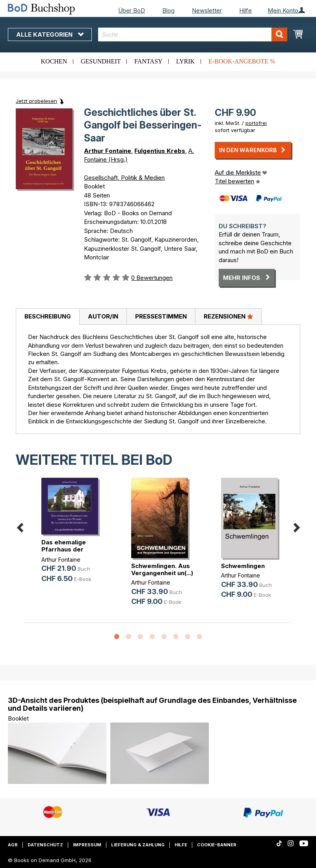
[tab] (47, 317)
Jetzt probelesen (36, 101)
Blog (168, 10)
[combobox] (193, 34)
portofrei (256, 123)
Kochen (54, 61)
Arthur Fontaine (108, 151)
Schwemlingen (243, 566)
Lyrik (185, 61)
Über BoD (132, 10)
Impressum (87, 845)
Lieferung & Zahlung (138, 845)
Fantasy (148, 61)
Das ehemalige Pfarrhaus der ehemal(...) (64, 549)
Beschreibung (48, 316)
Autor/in (103, 316)
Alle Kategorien (50, 34)
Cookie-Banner (217, 845)
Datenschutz (45, 845)
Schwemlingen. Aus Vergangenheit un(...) (162, 569)
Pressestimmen (161, 316)
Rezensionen (228, 316)
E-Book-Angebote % (242, 61)
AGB (13, 845)
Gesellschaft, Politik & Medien (124, 178)
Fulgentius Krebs (160, 151)
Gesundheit (101, 61)
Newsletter (207, 10)
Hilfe (245, 10)
